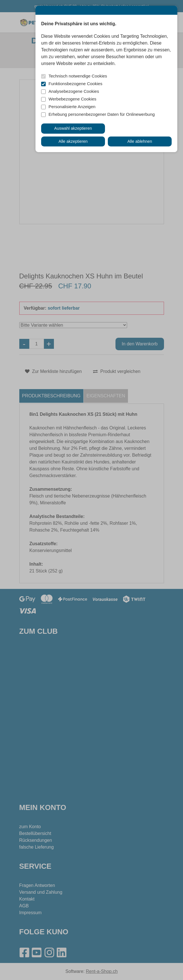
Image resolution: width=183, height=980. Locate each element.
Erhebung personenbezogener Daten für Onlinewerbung (102, 114)
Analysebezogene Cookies (74, 91)
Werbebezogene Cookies (72, 99)
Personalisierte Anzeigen (72, 107)
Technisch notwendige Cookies (78, 76)
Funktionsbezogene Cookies (75, 84)
